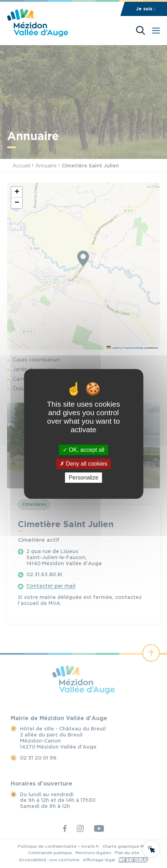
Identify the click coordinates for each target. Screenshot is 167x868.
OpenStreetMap (134, 348)
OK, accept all (83, 450)
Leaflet (113, 348)
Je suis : (146, 9)
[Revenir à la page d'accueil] (38, 35)
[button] (17, 192)
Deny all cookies (84, 464)
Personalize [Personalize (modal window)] (84, 478)
